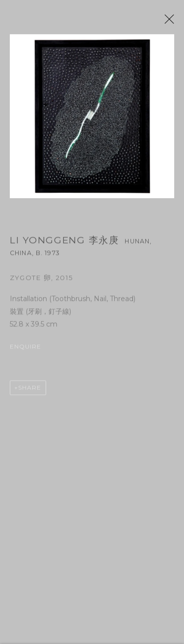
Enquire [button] (26, 350)
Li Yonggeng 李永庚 (65, 244)
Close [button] (175, 22)
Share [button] (30, 391)
